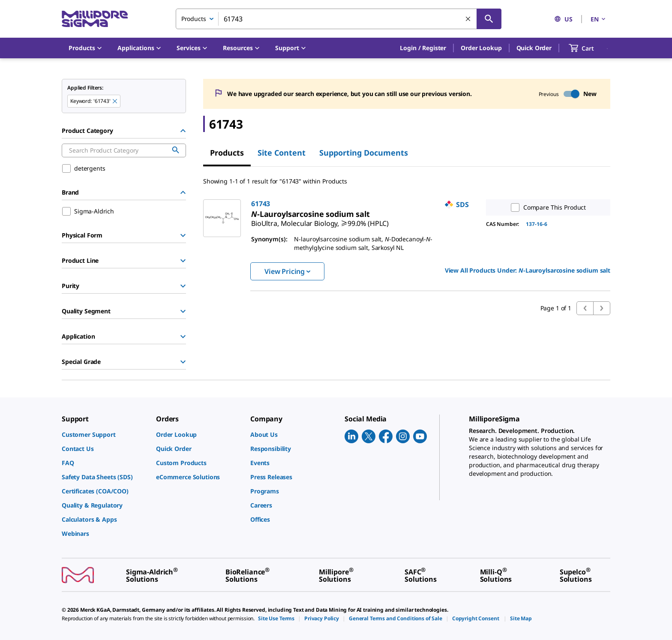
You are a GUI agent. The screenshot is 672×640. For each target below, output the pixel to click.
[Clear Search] (468, 19)
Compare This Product (546, 207)
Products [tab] (227, 153)
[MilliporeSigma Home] (95, 19)
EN (599, 19)
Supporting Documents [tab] (364, 153)
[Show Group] (183, 235)
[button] (423, 48)
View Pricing (287, 271)
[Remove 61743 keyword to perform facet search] (115, 102)
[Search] (489, 19)
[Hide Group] (183, 131)
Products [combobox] (194, 19)
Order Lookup (481, 48)
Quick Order (534, 48)
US (563, 19)
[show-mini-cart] (589, 48)
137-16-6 (537, 224)
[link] (320, 220)
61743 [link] (261, 204)
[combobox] (339, 19)
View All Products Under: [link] (528, 270)
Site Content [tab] (282, 153)
